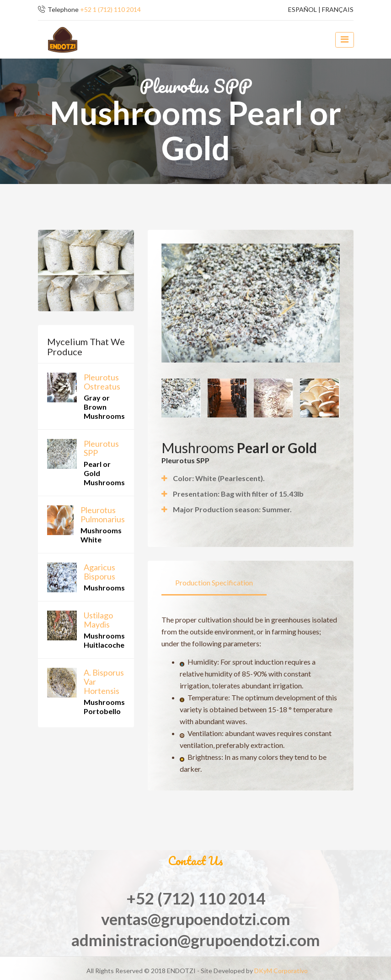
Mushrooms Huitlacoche (104, 640)
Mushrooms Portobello (104, 707)
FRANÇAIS (338, 9)
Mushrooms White (101, 535)
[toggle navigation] (344, 40)
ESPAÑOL (303, 9)
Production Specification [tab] (214, 582)
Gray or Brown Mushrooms (104, 407)
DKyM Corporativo (281, 971)
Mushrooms (104, 587)
